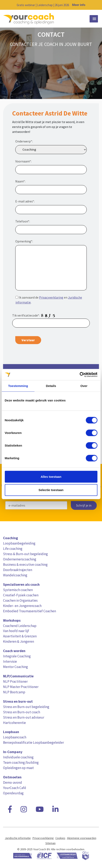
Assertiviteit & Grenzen (20, 636)
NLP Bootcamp (14, 692)
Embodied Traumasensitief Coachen (30, 611)
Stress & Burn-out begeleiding (25, 554)
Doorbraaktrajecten (18, 570)
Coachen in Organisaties (20, 600)
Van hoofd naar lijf (16, 631)
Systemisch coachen (18, 590)
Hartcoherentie (14, 723)
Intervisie (10, 661)
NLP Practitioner (15, 681)
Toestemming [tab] (18, 386)
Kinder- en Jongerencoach (22, 606)
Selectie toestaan (51, 490)
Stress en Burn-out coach (22, 712)
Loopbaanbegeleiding (19, 543)
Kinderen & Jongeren (19, 641)
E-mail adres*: (25, 201)
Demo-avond (13, 782)
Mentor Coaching (15, 667)
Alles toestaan (51, 476)
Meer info (79, 5)
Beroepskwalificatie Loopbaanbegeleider (33, 742)
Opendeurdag (13, 793)
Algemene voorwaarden (82, 838)
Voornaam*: (23, 161)
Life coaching (13, 549)
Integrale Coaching (17, 656)
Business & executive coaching (25, 565)
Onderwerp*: (24, 141)
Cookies (60, 838)
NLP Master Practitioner (21, 687)
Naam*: (20, 181)
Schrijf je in (84, 505)
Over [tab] (84, 386)
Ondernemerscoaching (20, 559)
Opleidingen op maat (18, 768)
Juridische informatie (18, 838)
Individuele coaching (18, 757)
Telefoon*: (23, 221)
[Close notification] (95, 5)
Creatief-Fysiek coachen (21, 595)
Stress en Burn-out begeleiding (26, 707)
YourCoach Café (15, 788)
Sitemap (50, 843)
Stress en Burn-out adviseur (24, 717)
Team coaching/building (21, 762)
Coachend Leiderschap (20, 626)
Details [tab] (51, 386)
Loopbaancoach (15, 737)
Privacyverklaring (51, 297)
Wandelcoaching (15, 575)
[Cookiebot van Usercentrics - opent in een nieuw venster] (80, 375)
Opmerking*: (24, 241)
